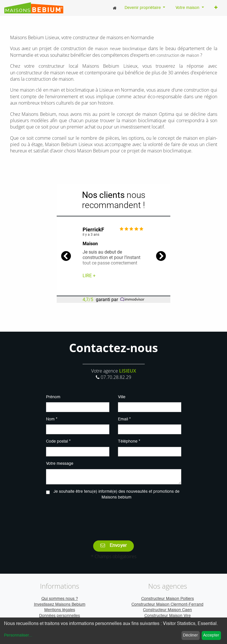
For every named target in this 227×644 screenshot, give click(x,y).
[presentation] (114, 516)
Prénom (53, 397)
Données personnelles (60, 616)
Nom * (52, 419)
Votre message (60, 464)
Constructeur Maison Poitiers (168, 599)
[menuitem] (115, 8)
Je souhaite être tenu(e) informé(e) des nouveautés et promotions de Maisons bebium (117, 494)
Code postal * (58, 441)
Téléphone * (129, 441)
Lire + (89, 276)
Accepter (211, 635)
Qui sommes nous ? (60, 599)
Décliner (190, 635)
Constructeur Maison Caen (167, 610)
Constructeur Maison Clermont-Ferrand (167, 605)
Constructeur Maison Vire (168, 616)
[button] (216, 8)
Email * (124, 419)
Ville (122, 397)
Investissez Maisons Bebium (60, 605)
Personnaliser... (18, 635)
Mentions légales (60, 610)
